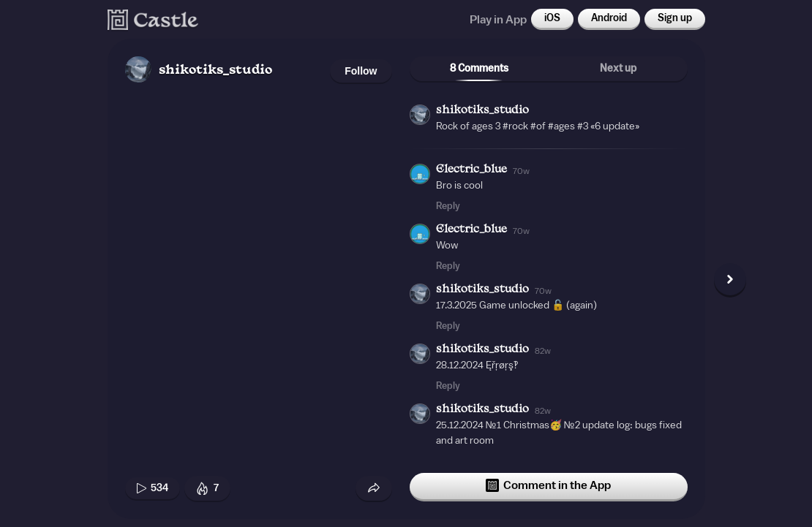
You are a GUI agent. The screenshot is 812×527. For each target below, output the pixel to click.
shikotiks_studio (215, 71)
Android (609, 18)
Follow (361, 71)
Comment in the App (548, 485)
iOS (552, 18)
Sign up (675, 18)
